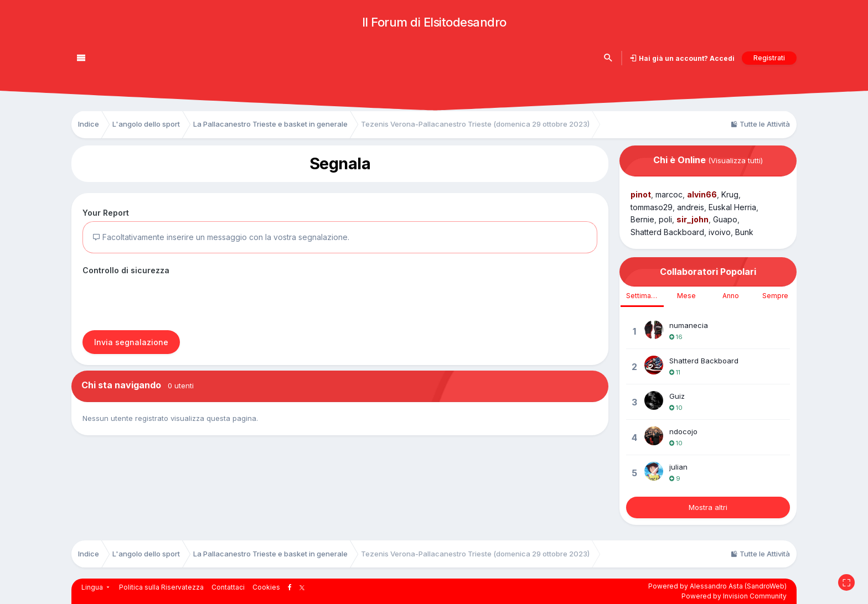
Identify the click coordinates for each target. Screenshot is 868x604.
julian (678, 467)
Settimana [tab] (642, 296)
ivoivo (720, 232)
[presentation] (167, 300)
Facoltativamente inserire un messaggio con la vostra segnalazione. (221, 237)
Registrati (769, 58)
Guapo (725, 219)
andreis (691, 207)
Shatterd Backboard (667, 232)
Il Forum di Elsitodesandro (434, 22)
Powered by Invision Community (734, 596)
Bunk (744, 232)
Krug (730, 194)
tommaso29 (652, 207)
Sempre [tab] (775, 296)
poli (665, 219)
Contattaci (228, 587)
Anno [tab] (731, 296)
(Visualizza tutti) (735, 160)
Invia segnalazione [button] (131, 342)
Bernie (642, 219)
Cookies (266, 587)
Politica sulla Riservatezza (161, 587)
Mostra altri (708, 507)
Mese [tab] (686, 296)
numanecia (689, 325)
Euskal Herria (732, 207)
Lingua (96, 587)
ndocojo (683, 431)
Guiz (677, 396)
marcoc (669, 194)
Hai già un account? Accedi (686, 58)
